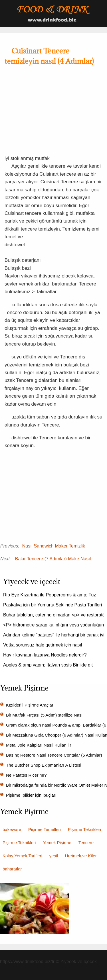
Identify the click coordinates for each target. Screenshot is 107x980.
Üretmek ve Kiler (81, 856)
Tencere (86, 843)
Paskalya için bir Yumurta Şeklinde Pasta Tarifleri (53, 605)
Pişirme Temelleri (45, 829)
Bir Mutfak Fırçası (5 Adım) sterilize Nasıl (45, 715)
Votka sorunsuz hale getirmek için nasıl (43, 645)
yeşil (54, 856)
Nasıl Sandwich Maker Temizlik (54, 546)
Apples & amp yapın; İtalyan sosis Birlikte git (49, 665)
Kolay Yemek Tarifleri (22, 856)
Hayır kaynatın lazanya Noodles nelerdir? (46, 655)
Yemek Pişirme (57, 843)
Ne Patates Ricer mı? (27, 775)
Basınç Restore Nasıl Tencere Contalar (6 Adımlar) (55, 755)
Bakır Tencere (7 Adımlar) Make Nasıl (54, 559)
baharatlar (12, 869)
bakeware (12, 829)
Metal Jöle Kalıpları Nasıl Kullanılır (39, 745)
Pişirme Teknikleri (84, 829)
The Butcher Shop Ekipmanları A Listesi (44, 765)
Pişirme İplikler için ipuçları (32, 795)
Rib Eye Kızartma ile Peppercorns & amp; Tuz (50, 595)
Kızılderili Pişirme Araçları (31, 705)
